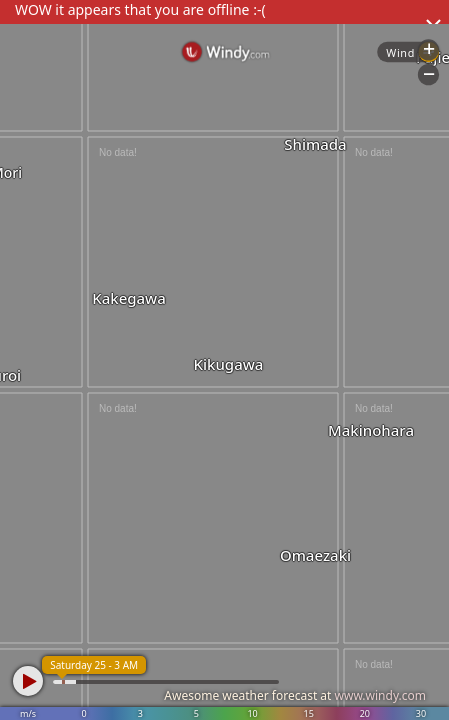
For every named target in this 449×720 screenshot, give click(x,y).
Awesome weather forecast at (295, 695)
